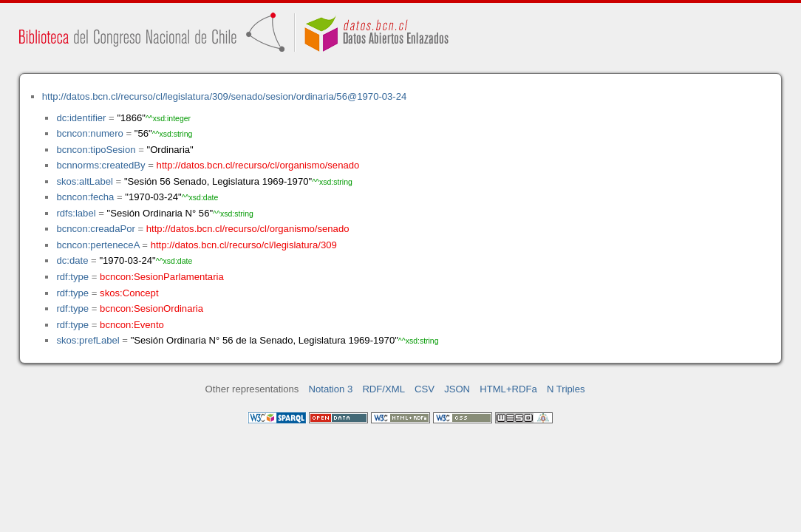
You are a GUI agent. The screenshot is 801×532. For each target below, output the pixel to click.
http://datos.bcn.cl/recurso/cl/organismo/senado (258, 165)
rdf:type (72, 277)
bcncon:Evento (132, 325)
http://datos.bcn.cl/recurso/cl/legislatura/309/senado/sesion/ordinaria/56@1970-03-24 (225, 96)
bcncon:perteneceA (98, 245)
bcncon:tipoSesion (96, 150)
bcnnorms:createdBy (100, 165)
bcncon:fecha (85, 197)
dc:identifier (81, 118)
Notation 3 (331, 389)
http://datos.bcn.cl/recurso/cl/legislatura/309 (244, 245)
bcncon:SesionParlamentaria (162, 277)
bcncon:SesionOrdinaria (151, 308)
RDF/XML (384, 389)
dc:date (72, 260)
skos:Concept (129, 293)
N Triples (566, 389)
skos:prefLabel (88, 340)
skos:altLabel (85, 181)
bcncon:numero (89, 133)
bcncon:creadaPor (95, 229)
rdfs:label (76, 213)
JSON (457, 389)
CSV (425, 389)
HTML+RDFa (508, 389)
